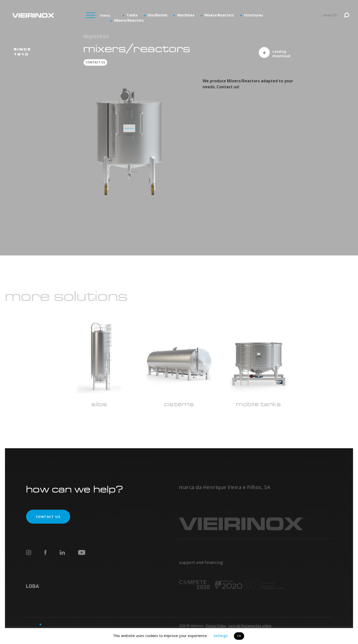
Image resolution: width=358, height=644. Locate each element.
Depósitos (96, 36)
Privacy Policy (216, 626)
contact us (95, 62)
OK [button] (239, 636)
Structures (253, 15)
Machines (186, 15)
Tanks (132, 15)
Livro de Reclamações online (250, 626)
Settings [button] (221, 636)
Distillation (157, 15)
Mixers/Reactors (219, 15)
